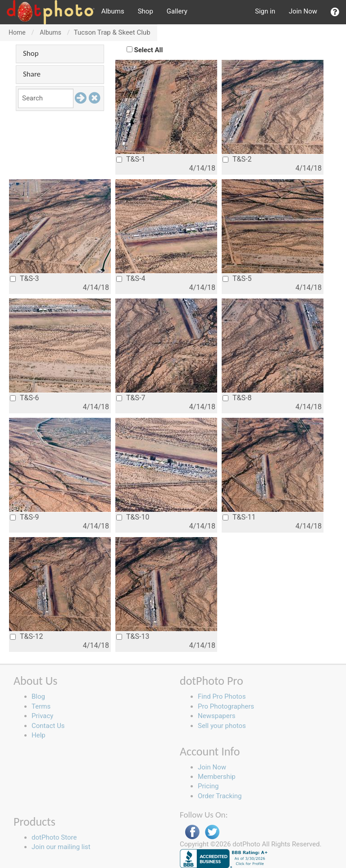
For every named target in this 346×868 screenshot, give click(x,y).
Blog (38, 696)
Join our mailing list (61, 847)
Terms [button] (41, 706)
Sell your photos (222, 726)
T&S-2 (237, 159)
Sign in (265, 11)
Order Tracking (220, 796)
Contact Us (48, 726)
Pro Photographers (226, 706)
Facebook (192, 832)
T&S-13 (133, 636)
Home (17, 32)
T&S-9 (24, 517)
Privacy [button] (42, 716)
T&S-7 (131, 398)
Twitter (212, 832)
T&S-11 (239, 517)
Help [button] (39, 735)
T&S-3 (24, 278)
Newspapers (216, 716)
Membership (217, 777)
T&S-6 (24, 398)
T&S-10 (133, 517)
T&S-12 (26, 636)
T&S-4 (131, 278)
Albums (113, 11)
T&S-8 (237, 398)
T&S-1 (131, 159)
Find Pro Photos (222, 696)
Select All (149, 50)
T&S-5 (237, 278)
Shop (146, 11)
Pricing (208, 786)
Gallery (177, 11)
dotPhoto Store (54, 837)
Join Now (303, 11)
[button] (335, 12)
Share (32, 74)
